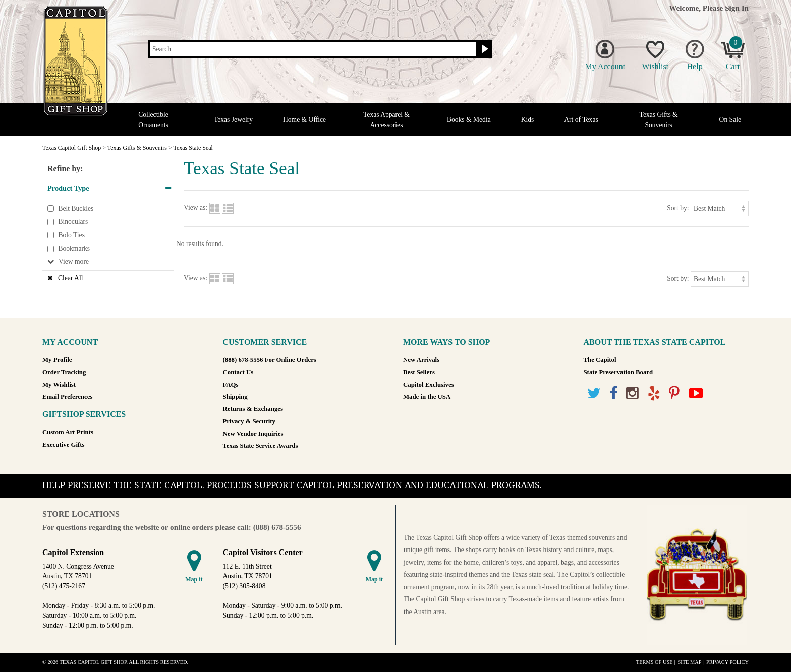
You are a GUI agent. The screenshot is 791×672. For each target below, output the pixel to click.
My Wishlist (59, 385)
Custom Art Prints (68, 432)
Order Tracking (64, 372)
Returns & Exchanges (253, 409)
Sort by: (678, 208)
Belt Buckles (76, 208)
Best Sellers (419, 372)
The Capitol (600, 360)
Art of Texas (581, 120)
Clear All (70, 278)
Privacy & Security (249, 421)
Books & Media (469, 120)
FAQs (231, 385)
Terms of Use (655, 662)
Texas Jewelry (233, 120)
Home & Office (304, 120)
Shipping (235, 397)
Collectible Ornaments (153, 119)
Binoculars (73, 222)
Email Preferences (67, 397)
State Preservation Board (618, 372)
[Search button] (484, 49)
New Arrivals (421, 360)
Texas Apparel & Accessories (386, 119)
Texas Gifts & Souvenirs (659, 119)
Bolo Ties (71, 235)
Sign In (737, 8)
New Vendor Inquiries (253, 434)
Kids (528, 120)
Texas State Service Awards (261, 446)
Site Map (689, 662)
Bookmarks (74, 249)
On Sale (730, 120)
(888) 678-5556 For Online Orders (270, 360)
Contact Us (238, 372)
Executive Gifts (64, 445)
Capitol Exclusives (429, 385)
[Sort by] (720, 208)
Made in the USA (427, 397)
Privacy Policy (727, 662)
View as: (195, 208)
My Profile (57, 360)
